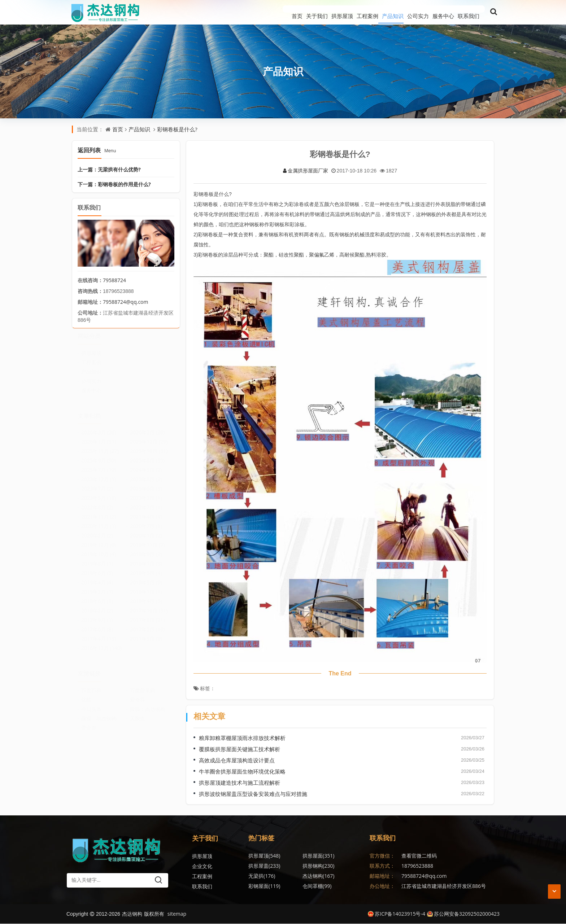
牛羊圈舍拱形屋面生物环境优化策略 (242, 772)
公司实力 (404, 12)
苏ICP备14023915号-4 (397, 914)
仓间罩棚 (299, 876)
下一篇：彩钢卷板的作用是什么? (114, 184)
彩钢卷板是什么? (177, 129)
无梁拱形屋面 (340, 886)
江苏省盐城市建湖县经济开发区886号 (444, 886)
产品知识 (371, 12)
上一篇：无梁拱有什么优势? (109, 169)
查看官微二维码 (419, 856)
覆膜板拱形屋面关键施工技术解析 (240, 749)
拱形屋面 (300, 856)
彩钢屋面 (264, 876)
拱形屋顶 (306, 12)
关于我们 (274, 12)
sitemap (177, 914)
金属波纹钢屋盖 (343, 876)
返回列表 (97, 150)
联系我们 (469, 12)
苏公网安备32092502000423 (463, 914)
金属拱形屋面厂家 (306, 171)
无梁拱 (298, 866)
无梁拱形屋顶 (268, 886)
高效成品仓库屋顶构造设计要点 (237, 761)
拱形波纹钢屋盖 (306, 886)
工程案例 (339, 12)
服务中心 (436, 12)
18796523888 (417, 866)
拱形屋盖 (336, 856)
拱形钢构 (264, 866)
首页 (247, 12)
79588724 (114, 280)
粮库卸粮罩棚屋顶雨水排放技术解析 (242, 738)
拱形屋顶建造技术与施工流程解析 (240, 783)
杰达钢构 (336, 866)
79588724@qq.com (126, 302)
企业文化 (202, 866)
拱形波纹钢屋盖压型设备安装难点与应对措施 (253, 794)
